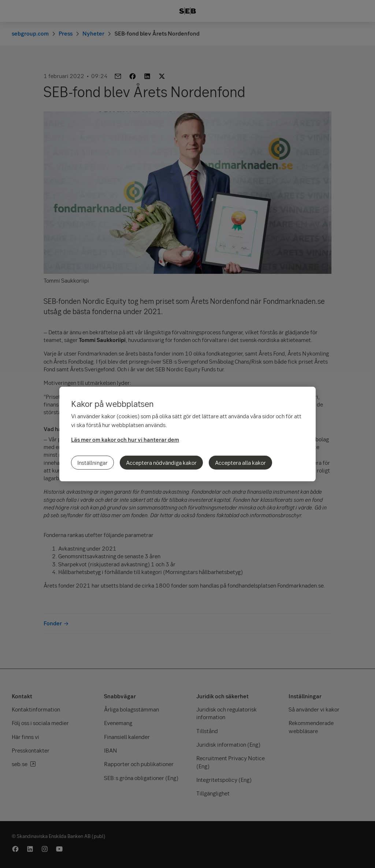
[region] (187, 434)
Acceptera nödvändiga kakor (161, 463)
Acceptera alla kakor (240, 463)
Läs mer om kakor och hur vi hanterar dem (125, 439)
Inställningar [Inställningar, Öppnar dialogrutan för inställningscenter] (92, 463)
